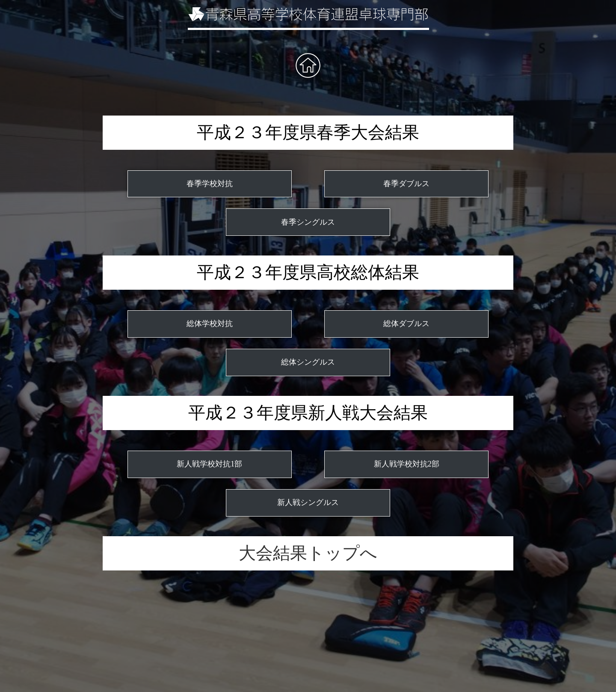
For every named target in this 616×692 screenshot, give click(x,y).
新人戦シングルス (308, 502)
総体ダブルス (406, 324)
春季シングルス (308, 222)
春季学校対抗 (210, 184)
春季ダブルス (406, 184)
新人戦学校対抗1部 (209, 464)
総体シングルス (308, 362)
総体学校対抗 (210, 324)
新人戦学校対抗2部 (407, 464)
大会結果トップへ (308, 553)
